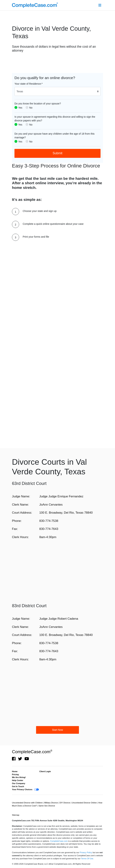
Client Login (45, 771)
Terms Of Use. (87, 859)
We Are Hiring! (19, 777)
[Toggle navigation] (100, 5)
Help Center (18, 780)
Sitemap (16, 815)
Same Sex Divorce (47, 806)
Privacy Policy (86, 852)
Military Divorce (51, 803)
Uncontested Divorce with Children (28, 803)
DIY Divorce (65, 803)
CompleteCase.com (32, 752)
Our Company (19, 783)
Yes (20, 108)
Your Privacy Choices (22, 789)
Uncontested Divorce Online (84, 803)
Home (15, 771)
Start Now (57, 730)
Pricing (15, 774)
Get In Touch (18, 786)
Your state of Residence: (28, 84)
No (31, 108)
